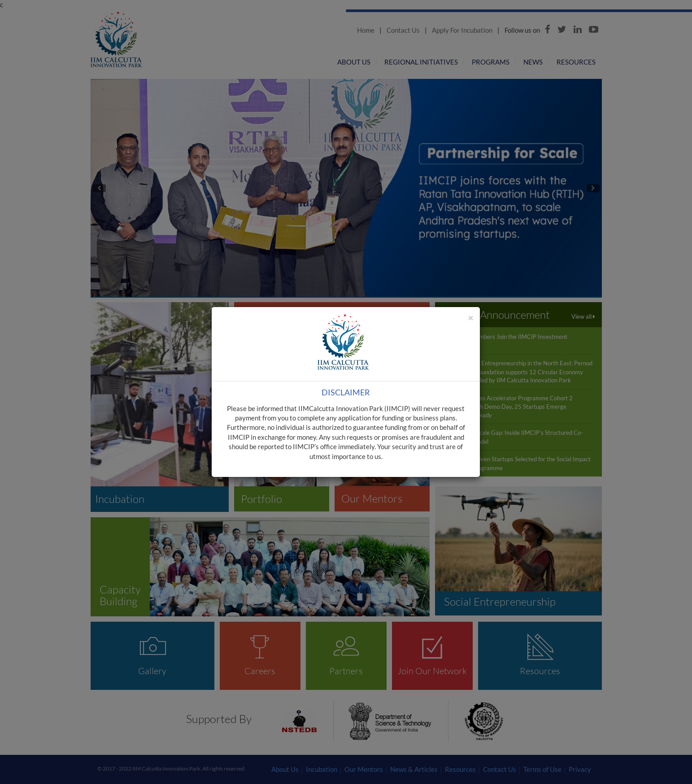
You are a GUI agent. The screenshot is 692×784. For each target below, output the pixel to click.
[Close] (470, 318)
